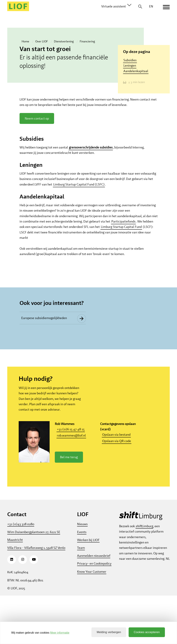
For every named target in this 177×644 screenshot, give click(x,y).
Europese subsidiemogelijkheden (44, 366)
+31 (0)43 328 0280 (21, 572)
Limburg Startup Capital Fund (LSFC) (79, 187)
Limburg (144, 575)
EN (151, 6)
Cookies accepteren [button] (147, 632)
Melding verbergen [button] (109, 632)
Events (82, 580)
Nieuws (82, 572)
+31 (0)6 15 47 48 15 (71, 478)
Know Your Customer (92, 620)
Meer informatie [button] (60, 633)
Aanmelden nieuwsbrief (94, 604)
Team (81, 596)
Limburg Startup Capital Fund (121, 230)
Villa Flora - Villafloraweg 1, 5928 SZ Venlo (36, 596)
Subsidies (130, 60)
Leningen (130, 66)
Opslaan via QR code (117, 489)
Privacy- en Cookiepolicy (94, 612)
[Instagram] (23, 608)
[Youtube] (34, 608)
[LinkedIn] (12, 608)
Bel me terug (69, 505)
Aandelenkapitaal (136, 71)
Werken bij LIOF (88, 588)
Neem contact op (37, 121)
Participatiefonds (123, 225)
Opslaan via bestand (116, 483)
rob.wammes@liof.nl (71, 484)
